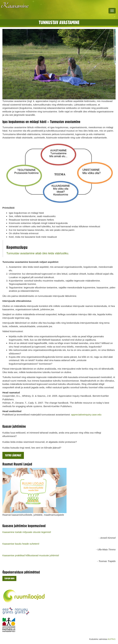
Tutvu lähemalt (13, 455)
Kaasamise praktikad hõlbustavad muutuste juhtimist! (31, 555)
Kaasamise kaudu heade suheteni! (21, 544)
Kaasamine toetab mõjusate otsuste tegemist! (27, 532)
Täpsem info (9, 578)
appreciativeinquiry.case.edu (86, 415)
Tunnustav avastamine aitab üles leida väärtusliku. (38, 253)
